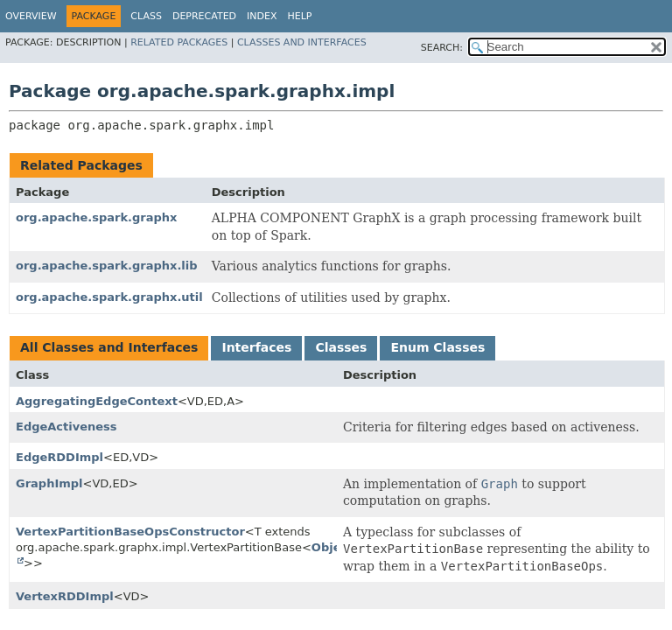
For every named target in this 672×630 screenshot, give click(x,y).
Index (262, 16)
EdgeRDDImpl (59, 457)
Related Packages (179, 42)
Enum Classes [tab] (437, 347)
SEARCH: (442, 48)
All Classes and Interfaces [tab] (109, 347)
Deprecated (204, 16)
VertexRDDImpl (65, 596)
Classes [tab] (341, 347)
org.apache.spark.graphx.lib (107, 266)
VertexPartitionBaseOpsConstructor (130, 532)
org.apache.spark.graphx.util (109, 297)
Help (300, 16)
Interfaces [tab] (256, 347)
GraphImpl (49, 483)
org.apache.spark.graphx (96, 217)
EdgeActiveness (66, 427)
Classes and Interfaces (302, 42)
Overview (31, 16)
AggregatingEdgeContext (97, 401)
